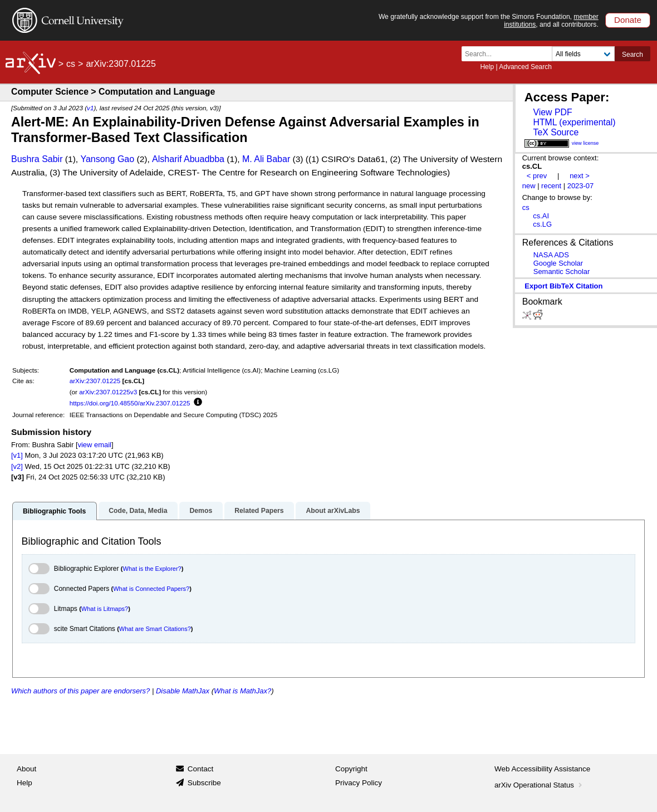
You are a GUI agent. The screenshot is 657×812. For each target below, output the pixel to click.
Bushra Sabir (37, 159)
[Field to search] (583, 54)
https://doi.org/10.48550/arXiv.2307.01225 (130, 403)
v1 (90, 108)
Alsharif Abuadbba (188, 159)
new (529, 186)
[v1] (17, 455)
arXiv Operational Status (539, 785)
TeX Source (556, 132)
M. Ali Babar (266, 159)
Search (633, 55)
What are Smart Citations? (155, 629)
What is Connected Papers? (151, 589)
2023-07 (581, 186)
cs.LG (542, 224)
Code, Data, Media (138, 511)
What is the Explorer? (152, 569)
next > (580, 176)
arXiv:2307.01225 (95, 381)
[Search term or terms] (510, 54)
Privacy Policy (359, 783)
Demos (201, 511)
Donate (628, 20)
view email (95, 445)
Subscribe (204, 783)
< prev (537, 176)
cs (71, 64)
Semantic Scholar (562, 272)
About (26, 769)
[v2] (17, 466)
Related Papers (259, 511)
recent (551, 186)
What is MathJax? (242, 691)
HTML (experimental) (574, 122)
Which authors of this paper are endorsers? (80, 691)
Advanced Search (525, 67)
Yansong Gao (107, 159)
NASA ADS (551, 255)
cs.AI (541, 216)
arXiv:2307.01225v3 (108, 392)
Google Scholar (558, 263)
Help (487, 67)
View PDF (552, 112)
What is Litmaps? (105, 609)
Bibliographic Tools (54, 511)
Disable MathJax (183, 691)
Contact (201, 769)
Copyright (351, 769)
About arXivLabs (333, 511)
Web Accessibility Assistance (542, 769)
